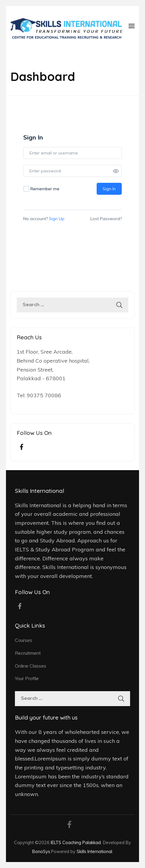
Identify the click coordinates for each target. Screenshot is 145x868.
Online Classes (31, 666)
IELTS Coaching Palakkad (76, 842)
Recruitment (28, 653)
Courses (24, 640)
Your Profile (27, 678)
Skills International (94, 851)
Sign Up (57, 219)
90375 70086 (44, 395)
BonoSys (41, 851)
